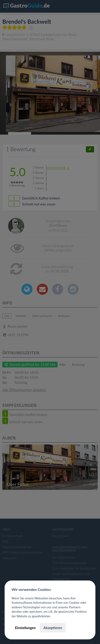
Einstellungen (25, 628)
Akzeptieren (53, 628)
